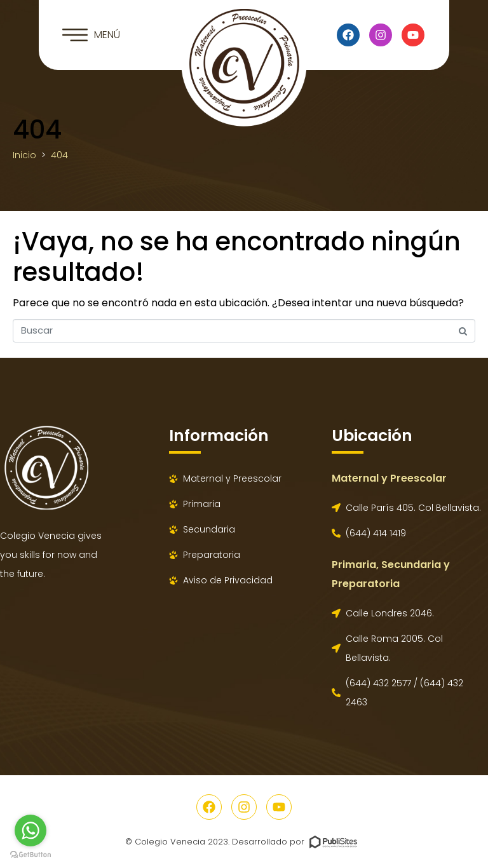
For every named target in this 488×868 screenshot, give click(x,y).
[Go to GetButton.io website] (30, 855)
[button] (91, 35)
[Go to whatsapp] (30, 831)
